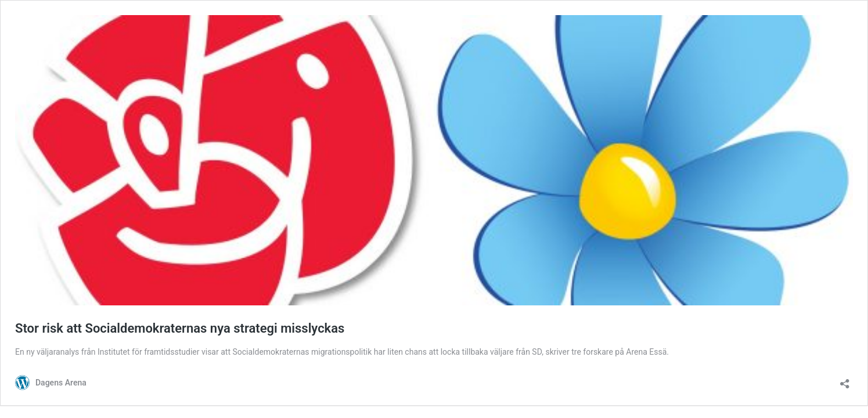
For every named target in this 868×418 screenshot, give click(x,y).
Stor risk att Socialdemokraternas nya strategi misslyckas (180, 328)
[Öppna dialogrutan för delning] (845, 380)
